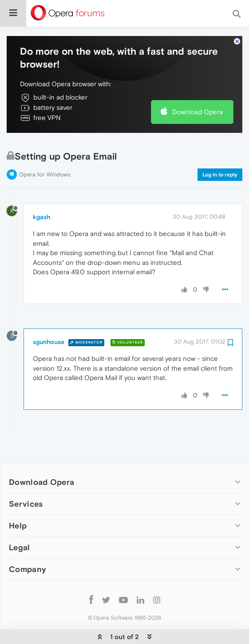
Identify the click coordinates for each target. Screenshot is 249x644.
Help (18, 498)
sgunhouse (49, 315)
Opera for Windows (45, 147)
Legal (20, 520)
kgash (41, 190)
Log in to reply (220, 148)
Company (28, 542)
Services (26, 477)
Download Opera (198, 85)
